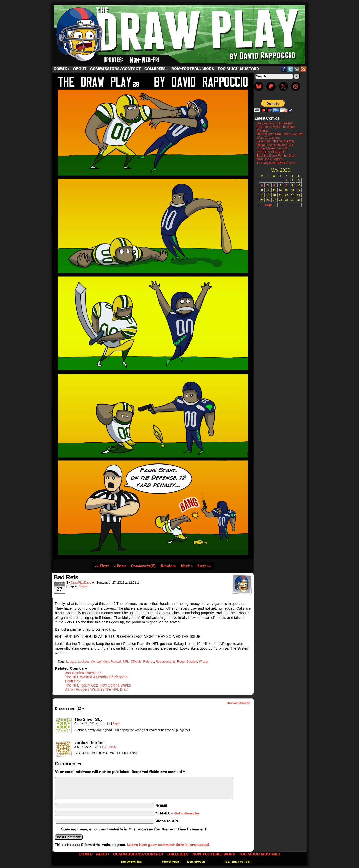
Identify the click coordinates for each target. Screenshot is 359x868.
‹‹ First (102, 566)
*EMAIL (178, 813)
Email (297, 69)
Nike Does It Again (269, 159)
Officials (136, 662)
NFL (126, 662)
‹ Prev (120, 566)
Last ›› (204, 566)
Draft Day (73, 681)
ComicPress (196, 862)
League (71, 662)
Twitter (290, 69)
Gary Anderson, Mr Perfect (275, 123)
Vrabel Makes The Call (272, 148)
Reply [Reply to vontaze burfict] (113, 747)
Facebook (284, 69)
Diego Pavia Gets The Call (275, 145)
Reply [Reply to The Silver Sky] (116, 723)
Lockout (83, 662)
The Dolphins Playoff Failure (276, 163)
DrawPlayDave (81, 583)
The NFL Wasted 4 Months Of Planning (96, 677)
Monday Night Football (106, 662)
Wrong (203, 662)
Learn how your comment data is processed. (169, 845)
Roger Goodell (187, 662)
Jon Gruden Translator (83, 673)
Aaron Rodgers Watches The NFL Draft (96, 689)
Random (168, 566)
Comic (62, 69)
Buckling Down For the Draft (276, 156)
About (80, 69)
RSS (303, 69)
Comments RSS (238, 703)
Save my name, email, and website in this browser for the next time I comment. (134, 829)
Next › (187, 566)
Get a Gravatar (187, 814)
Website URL (167, 821)
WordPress (171, 862)
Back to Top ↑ (242, 862)
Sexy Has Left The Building (275, 141)
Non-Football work (193, 69)
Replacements (166, 662)
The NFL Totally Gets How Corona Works (98, 685)
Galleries (156, 69)
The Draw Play (180, 34)
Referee (149, 662)
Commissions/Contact (115, 69)
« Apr (268, 205)
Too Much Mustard (238, 69)
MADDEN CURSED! (271, 152)
